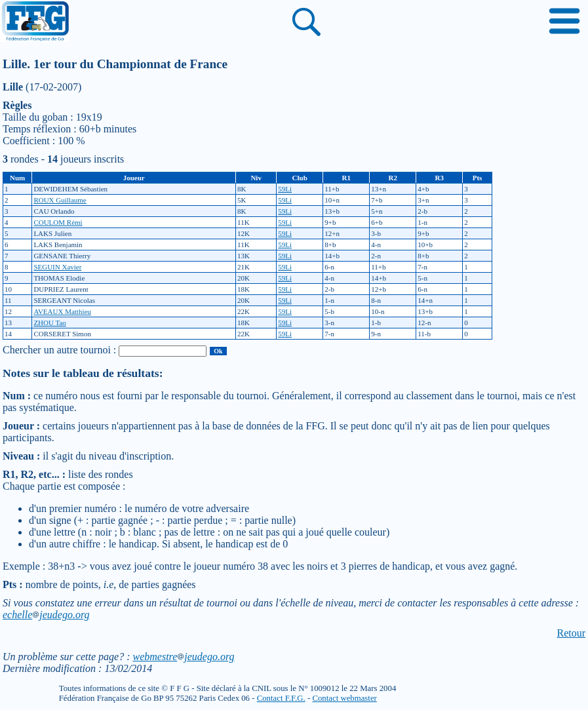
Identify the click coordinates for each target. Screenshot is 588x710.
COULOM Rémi (58, 222)
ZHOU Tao (49, 323)
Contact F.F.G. (281, 698)
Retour (571, 633)
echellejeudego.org (46, 615)
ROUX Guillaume (60, 200)
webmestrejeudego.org (183, 657)
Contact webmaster (344, 698)
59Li (285, 189)
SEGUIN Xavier (57, 267)
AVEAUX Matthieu (62, 311)
